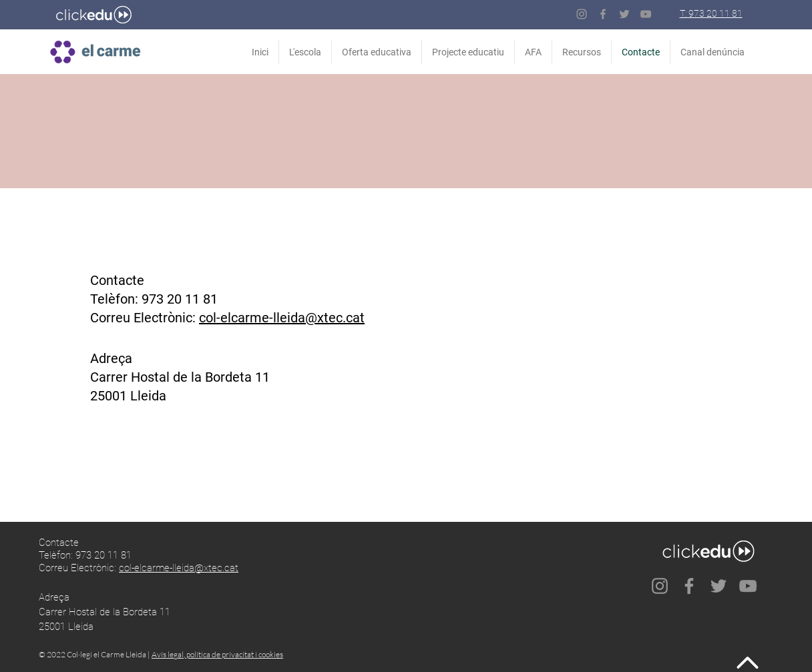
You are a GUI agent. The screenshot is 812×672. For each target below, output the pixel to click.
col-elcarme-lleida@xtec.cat (282, 318)
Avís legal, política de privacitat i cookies (217, 654)
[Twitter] (624, 14)
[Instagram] (582, 14)
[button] (582, 52)
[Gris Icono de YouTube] (646, 14)
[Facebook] (603, 14)
